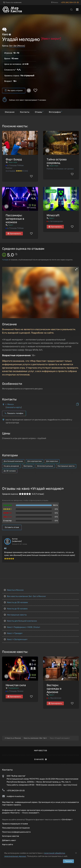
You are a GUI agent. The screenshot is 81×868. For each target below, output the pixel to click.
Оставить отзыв (12, 527)
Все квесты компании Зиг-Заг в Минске (25, 596)
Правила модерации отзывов (15, 824)
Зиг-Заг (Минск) (17, 46)
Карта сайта (8, 844)
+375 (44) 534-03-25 (70, 2)
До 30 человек (10, 471)
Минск (55, 2)
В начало (40, 759)
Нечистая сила (16, 685)
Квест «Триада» (13, 633)
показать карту (14, 407)
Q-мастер (7, 521)
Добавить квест (9, 840)
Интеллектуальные (45, 466)
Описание (10, 112)
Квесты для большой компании (20, 621)
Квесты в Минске (14, 590)
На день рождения (11, 466)
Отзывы (39, 112)
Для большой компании (13, 461)
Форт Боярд (14, 159)
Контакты (25, 112)
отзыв (5, 260)
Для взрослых (52, 461)
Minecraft (53, 215)
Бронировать (14, 234)
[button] (76, 269)
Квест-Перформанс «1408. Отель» (22, 627)
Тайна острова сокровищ (57, 161)
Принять (68, 861)
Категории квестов (10, 836)
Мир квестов (40, 751)
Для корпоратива (35, 461)
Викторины (28, 466)
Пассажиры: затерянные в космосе (15, 219)
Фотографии (55, 112)
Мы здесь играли (14, 90)
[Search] (71, 9)
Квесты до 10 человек (16, 609)
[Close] (76, 853)
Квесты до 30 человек (16, 602)
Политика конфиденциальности (16, 832)
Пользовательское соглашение (16, 828)
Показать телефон (14, 413)
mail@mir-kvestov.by (16, 796)
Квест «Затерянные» (16, 639)
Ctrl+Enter (66, 820)
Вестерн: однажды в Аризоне (54, 689)
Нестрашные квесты (66, 466)
